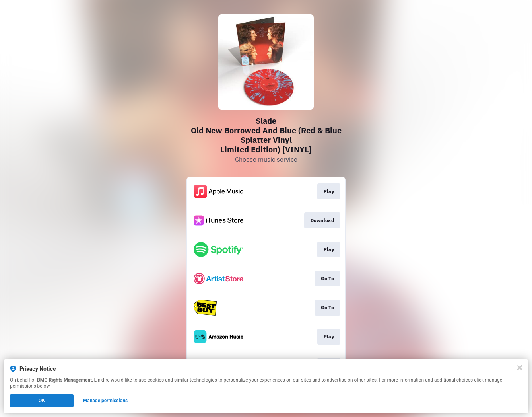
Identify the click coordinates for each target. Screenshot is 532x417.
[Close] (520, 368)
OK (42, 401)
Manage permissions (106, 401)
